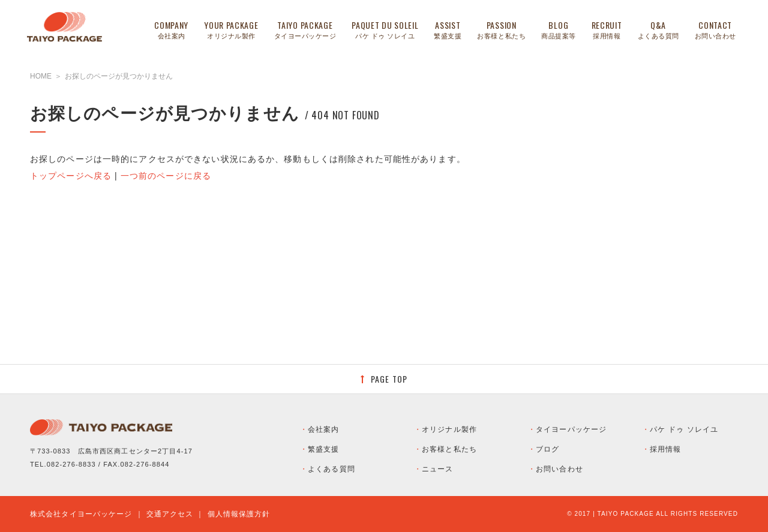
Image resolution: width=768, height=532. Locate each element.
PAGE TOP (389, 379)
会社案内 (323, 429)
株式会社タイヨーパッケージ (81, 514)
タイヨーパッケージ (571, 429)
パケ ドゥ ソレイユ (684, 429)
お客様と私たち (449, 449)
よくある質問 (331, 469)
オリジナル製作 (449, 429)
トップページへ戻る (71, 176)
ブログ (547, 449)
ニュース (437, 469)
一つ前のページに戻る (166, 176)
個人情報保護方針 (239, 514)
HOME (41, 76)
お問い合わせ (559, 469)
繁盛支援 (323, 449)
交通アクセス (170, 514)
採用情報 (665, 449)
